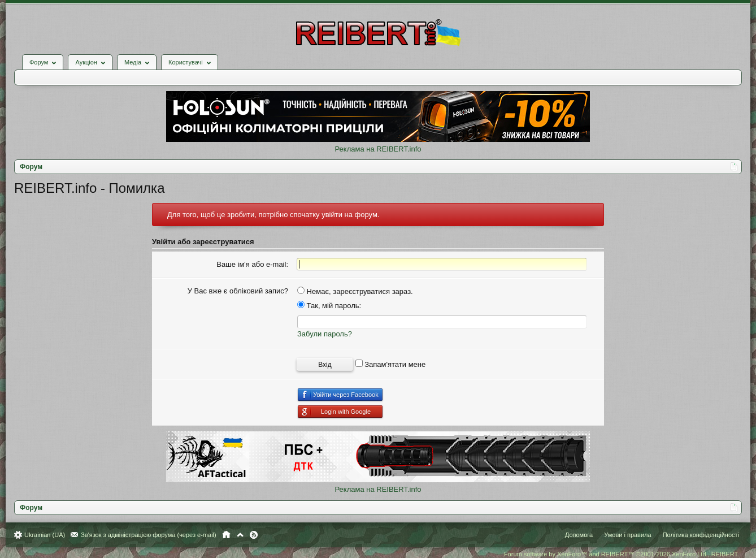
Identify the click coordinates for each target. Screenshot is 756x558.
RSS (254, 535)
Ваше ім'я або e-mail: (252, 264)
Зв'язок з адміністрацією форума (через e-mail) (149, 535)
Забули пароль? (325, 334)
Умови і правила (627, 535)
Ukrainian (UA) (45, 535)
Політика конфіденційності (701, 535)
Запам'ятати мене (391, 364)
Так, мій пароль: (329, 306)
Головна (226, 535)
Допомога (579, 535)
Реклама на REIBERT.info (378, 149)
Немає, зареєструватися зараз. (355, 291)
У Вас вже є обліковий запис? (238, 291)
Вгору (240, 535)
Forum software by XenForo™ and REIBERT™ (622, 554)
